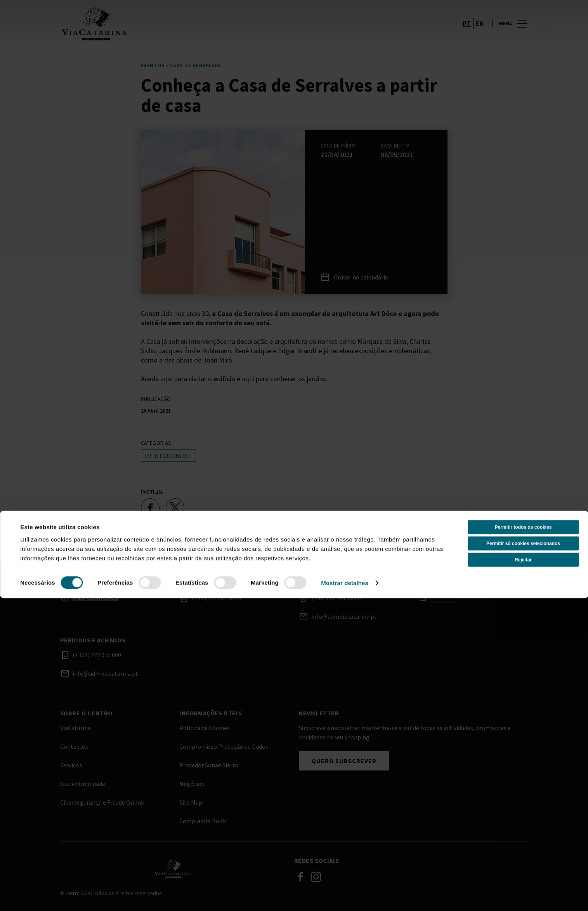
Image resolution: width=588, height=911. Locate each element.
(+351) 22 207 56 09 (217, 598)
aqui (167, 379)
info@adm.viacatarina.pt (344, 616)
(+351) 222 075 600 (97, 655)
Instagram (316, 877)
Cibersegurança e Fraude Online (102, 802)
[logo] (178, 32)
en (480, 32)
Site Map (191, 802)
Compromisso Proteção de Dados (224, 746)
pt (467, 32)
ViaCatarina (75, 728)
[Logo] (173, 869)
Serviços (71, 765)
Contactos (74, 746)
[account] (447, 33)
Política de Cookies (205, 728)
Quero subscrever (344, 761)
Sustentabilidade (83, 784)
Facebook (300, 877)
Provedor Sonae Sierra (209, 765)
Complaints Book (203, 821)
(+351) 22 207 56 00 (336, 598)
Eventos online (168, 456)
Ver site (443, 596)
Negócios (192, 784)
